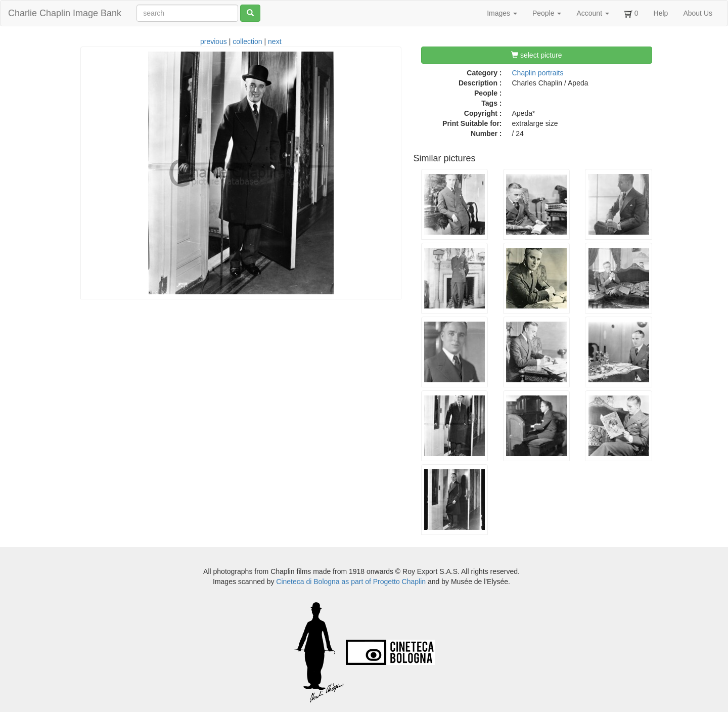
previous (214, 41)
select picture (536, 55)
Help (661, 13)
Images (502, 13)
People (547, 13)
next (275, 41)
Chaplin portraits (538, 73)
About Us (698, 13)
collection (247, 41)
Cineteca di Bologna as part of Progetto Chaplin (351, 582)
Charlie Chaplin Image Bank (65, 13)
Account (593, 13)
